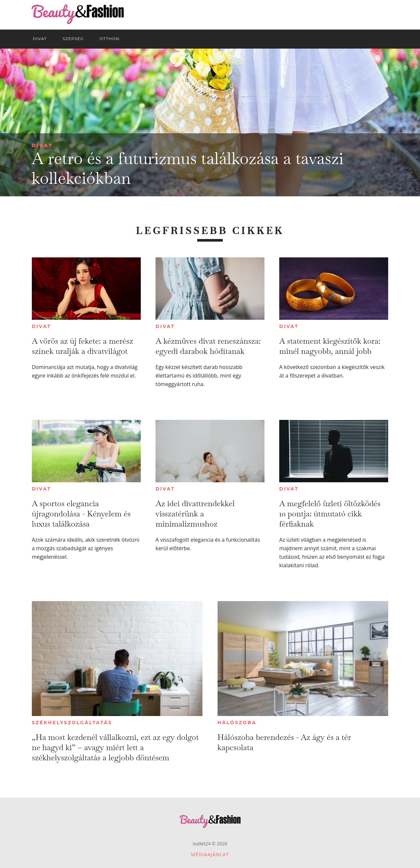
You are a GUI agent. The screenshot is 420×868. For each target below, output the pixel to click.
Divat (42, 145)
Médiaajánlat (210, 854)
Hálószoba (237, 723)
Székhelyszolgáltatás (72, 723)
